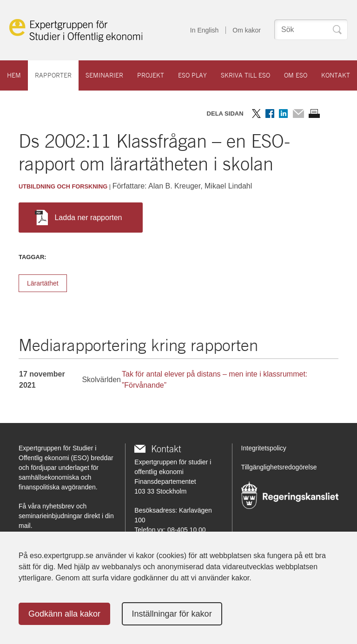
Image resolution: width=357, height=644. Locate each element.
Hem (14, 75)
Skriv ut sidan (314, 114)
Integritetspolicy (264, 448)
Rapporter (53, 75)
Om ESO (296, 75)
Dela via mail (298, 114)
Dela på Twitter (256, 114)
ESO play (192, 75)
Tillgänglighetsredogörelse (279, 467)
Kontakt (336, 75)
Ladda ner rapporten (78, 218)
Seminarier (104, 75)
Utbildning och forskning (63, 186)
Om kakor (247, 30)
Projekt (151, 75)
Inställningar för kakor (172, 614)
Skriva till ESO (245, 75)
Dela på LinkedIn (283, 114)
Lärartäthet (43, 283)
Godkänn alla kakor (64, 614)
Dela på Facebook (270, 114)
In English (204, 30)
